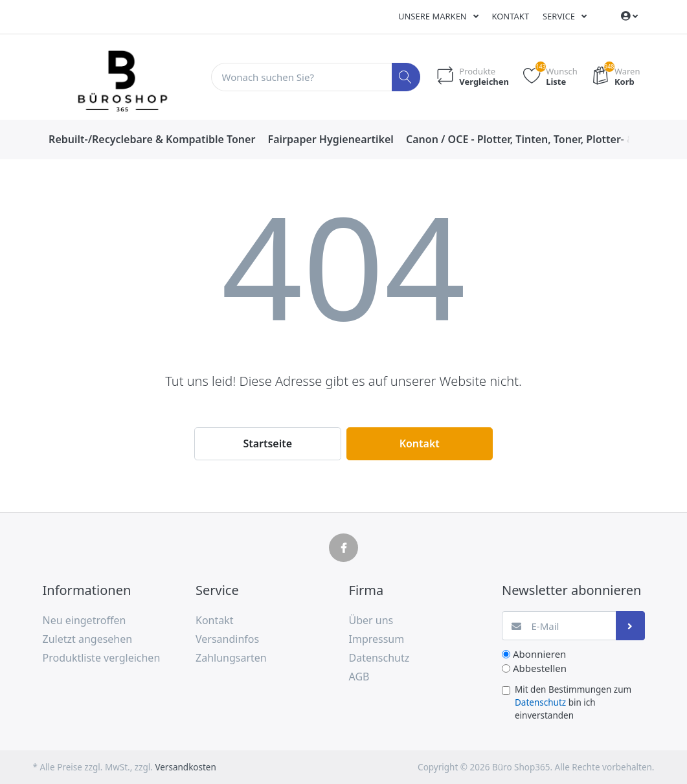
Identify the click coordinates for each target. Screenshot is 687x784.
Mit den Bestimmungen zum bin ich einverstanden (573, 703)
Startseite (267, 443)
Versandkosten (185, 767)
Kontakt (510, 16)
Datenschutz (540, 702)
